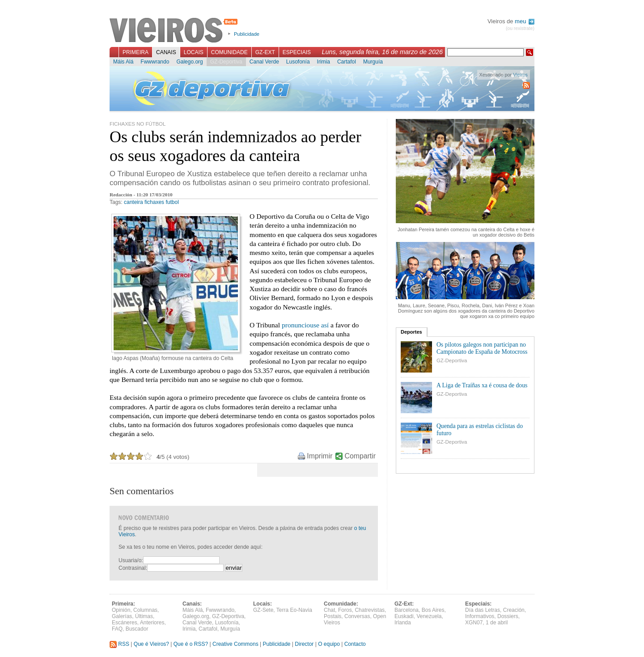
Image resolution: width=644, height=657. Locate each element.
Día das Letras (483, 610)
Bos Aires (433, 610)
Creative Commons (235, 644)
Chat (329, 610)
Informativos (480, 616)
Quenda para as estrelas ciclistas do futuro (480, 430)
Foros (345, 610)
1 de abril (497, 623)
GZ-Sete (263, 610)
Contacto (355, 644)
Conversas (357, 616)
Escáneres (125, 623)
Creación (514, 610)
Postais (333, 616)
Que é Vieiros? (151, 644)
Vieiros (175, 31)
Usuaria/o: (131, 560)
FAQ (117, 629)
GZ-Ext (265, 52)
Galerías (122, 616)
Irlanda (403, 623)
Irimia (324, 62)
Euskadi (404, 616)
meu (525, 21)
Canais (166, 52)
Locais (194, 52)
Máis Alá (123, 62)
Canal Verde (264, 62)
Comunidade (229, 52)
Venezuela (429, 616)
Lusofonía (298, 62)
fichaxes (154, 202)
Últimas (144, 616)
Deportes (411, 332)
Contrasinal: (133, 568)
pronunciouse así (305, 325)
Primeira (136, 52)
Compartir (360, 456)
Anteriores (152, 623)
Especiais (297, 52)
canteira (133, 202)
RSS (119, 644)
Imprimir (320, 456)
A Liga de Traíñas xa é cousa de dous (482, 385)
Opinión (121, 610)
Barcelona (407, 610)
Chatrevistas (370, 610)
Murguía (373, 62)
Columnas (145, 610)
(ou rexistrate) (520, 28)
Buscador (137, 629)
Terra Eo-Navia (294, 610)
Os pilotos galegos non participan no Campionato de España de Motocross (482, 348)
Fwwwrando (155, 62)
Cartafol (347, 62)
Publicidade (247, 34)
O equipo (329, 644)
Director (304, 644)
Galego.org (189, 62)
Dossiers (508, 616)
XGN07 (474, 623)
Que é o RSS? (191, 644)
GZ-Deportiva (226, 62)
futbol (172, 202)
